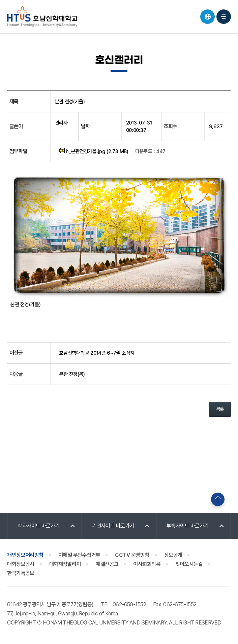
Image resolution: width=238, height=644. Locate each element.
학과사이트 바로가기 (39, 526)
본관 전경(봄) (72, 374)
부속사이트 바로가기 (188, 526)
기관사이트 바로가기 (113, 526)
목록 (220, 409)
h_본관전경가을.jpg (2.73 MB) (94, 151)
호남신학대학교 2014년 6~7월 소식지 (97, 353)
